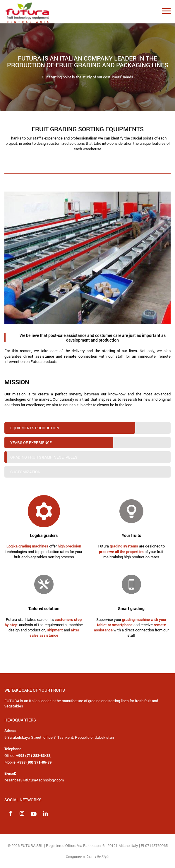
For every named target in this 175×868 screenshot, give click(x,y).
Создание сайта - (88, 857)
